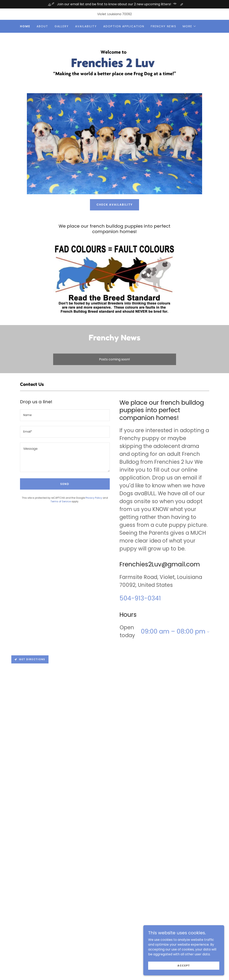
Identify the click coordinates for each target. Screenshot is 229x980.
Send (65, 484)
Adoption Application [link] (124, 26)
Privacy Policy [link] (94, 498)
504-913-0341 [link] (140, 598)
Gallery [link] (62, 26)
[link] (115, 63)
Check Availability (115, 205)
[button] (189, 26)
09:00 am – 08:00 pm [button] (173, 632)
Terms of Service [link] (61, 501)
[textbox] (65, 415)
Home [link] (25, 26)
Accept (184, 965)
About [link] (42, 26)
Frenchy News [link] (164, 26)
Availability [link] (86, 26)
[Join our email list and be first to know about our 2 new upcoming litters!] (115, 4)
